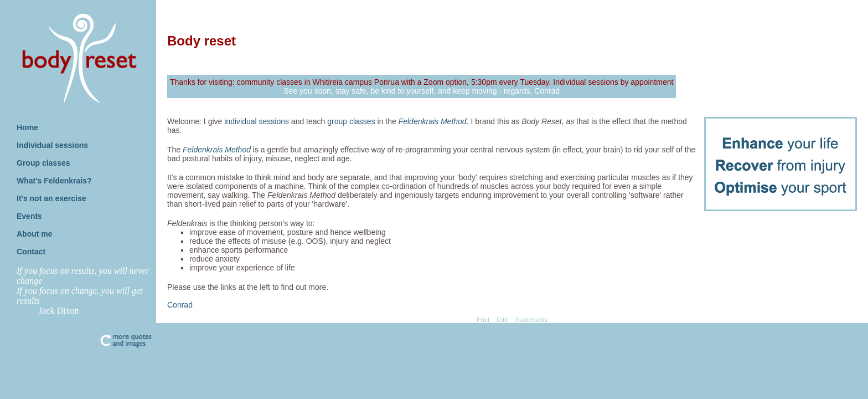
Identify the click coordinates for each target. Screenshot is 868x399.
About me (35, 234)
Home (27, 127)
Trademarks (531, 320)
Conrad (180, 305)
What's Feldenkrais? (54, 181)
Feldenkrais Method (433, 121)
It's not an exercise (51, 198)
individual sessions (257, 121)
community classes (270, 82)
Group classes (43, 163)
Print (483, 320)
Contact (31, 252)
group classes (351, 121)
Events (29, 216)
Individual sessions (52, 145)
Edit (502, 320)
